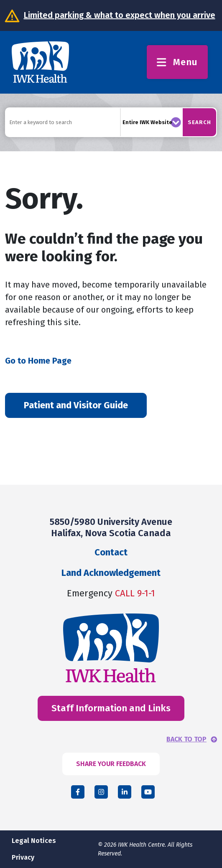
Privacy (23, 857)
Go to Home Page (38, 361)
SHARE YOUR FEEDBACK (111, 764)
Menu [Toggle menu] (177, 62)
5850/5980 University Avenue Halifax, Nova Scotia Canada (111, 527)
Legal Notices (34, 841)
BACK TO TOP (186, 739)
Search (199, 122)
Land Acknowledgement (111, 573)
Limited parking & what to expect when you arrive (120, 15)
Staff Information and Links (111, 708)
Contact (111, 552)
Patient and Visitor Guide (76, 405)
